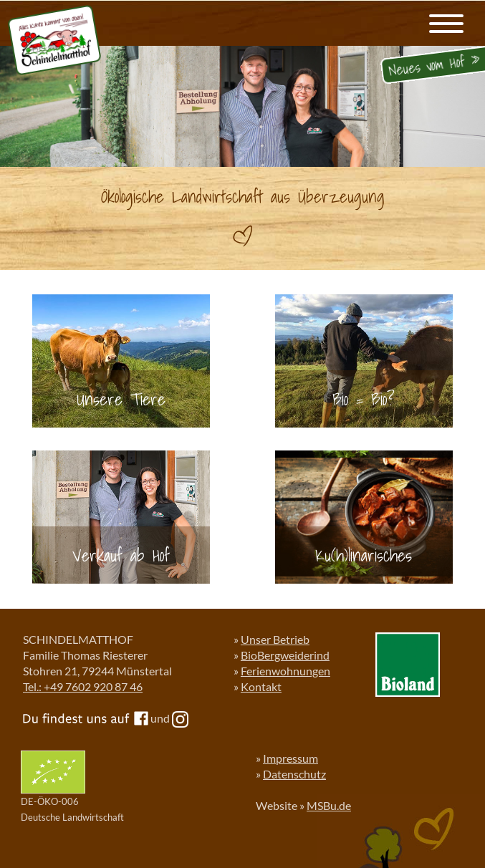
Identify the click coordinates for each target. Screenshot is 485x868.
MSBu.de (329, 805)
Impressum (290, 758)
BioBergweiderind (285, 655)
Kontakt (261, 686)
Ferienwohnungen (285, 671)
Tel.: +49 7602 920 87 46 (83, 686)
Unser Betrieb (275, 639)
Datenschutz (294, 774)
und (169, 718)
